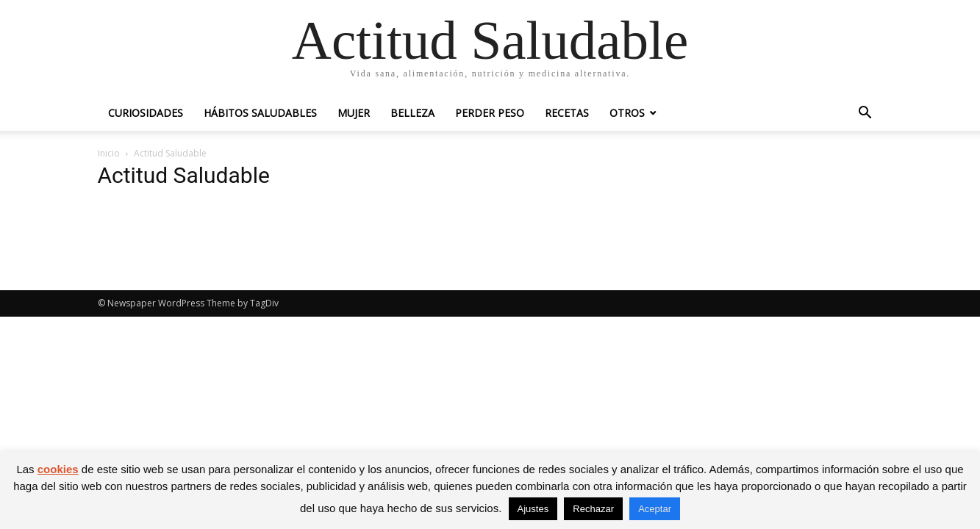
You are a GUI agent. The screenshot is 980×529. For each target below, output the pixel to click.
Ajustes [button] (533, 509)
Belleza (412, 113)
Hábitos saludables (260, 113)
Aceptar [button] (655, 509)
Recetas (567, 113)
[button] (865, 114)
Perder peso (490, 113)
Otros (627, 113)
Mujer (354, 113)
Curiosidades (146, 113)
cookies (58, 469)
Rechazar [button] (593, 509)
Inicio (109, 153)
